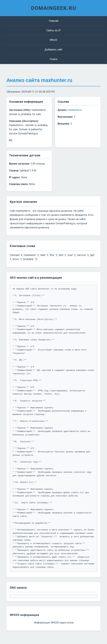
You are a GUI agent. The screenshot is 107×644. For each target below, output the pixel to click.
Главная (54, 21)
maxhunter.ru (75, 110)
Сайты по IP (54, 30)
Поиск (54, 59)
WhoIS (53, 40)
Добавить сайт (53, 50)
